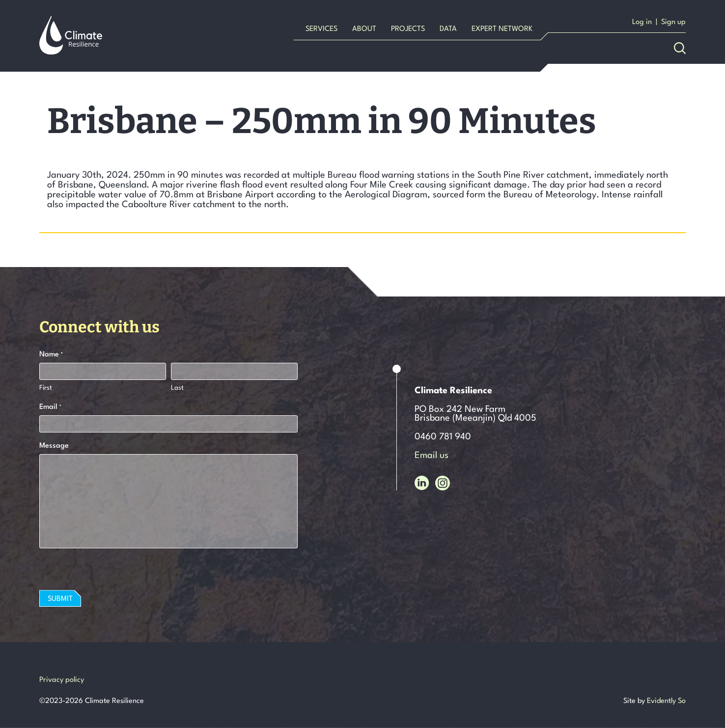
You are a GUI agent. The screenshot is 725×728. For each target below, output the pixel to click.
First (46, 388)
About (364, 29)
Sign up (673, 22)
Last (177, 388)
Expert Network (502, 29)
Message (54, 446)
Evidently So (666, 701)
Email (50, 408)
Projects (408, 29)
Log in (642, 22)
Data (448, 29)
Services (321, 29)
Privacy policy (62, 680)
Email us (432, 456)
